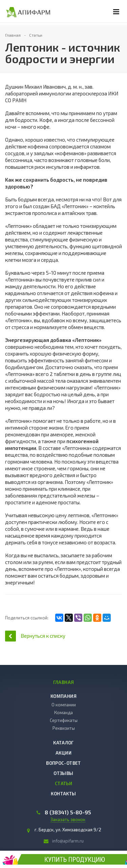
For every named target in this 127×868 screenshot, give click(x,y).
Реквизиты (64, 728)
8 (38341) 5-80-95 (68, 812)
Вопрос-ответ (63, 763)
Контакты (63, 794)
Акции (63, 753)
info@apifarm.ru (68, 841)
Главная (64, 682)
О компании (64, 705)
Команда (63, 712)
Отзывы (63, 773)
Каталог (63, 743)
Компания (63, 696)
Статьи (63, 783)
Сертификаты (64, 720)
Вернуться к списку (35, 636)
